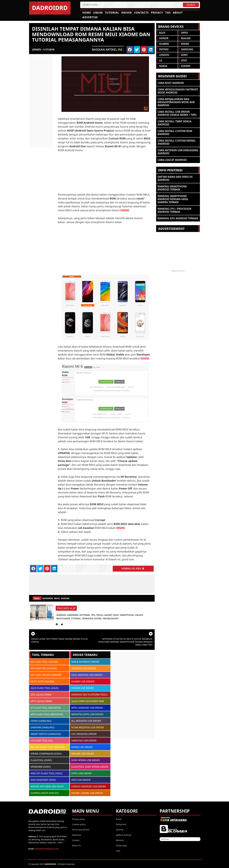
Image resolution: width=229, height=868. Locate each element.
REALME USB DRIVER (83, 753)
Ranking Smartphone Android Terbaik (172, 188)
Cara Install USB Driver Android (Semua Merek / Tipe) (177, 113)
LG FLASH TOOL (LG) (42, 740)
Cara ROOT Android (171, 83)
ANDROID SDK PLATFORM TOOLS (89, 694)
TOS (168, 13)
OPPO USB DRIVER (81, 773)
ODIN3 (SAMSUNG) (41, 721)
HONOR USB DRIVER (83, 688)
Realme (186, 38)
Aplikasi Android (124, 835)
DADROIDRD (50, 8)
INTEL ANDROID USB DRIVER (87, 707)
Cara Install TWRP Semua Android (174, 123)
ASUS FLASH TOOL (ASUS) (44, 688)
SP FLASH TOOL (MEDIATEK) (46, 707)
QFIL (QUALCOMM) (41, 694)
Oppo (184, 33)
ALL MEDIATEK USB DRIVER (86, 721)
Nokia (163, 66)
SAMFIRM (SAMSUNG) (42, 727)
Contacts (141, 13)
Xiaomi (65, 598)
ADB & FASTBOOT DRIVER (85, 662)
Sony (184, 55)
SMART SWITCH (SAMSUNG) (46, 734)
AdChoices (165, 839)
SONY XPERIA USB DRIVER (86, 760)
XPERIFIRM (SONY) (41, 767)
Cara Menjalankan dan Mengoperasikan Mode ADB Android (176, 102)
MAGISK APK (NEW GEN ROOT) (47, 786)
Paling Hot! (121, 824)
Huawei (164, 44)
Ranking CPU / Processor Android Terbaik (174, 210)
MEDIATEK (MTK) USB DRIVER (87, 714)
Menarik (48, 598)
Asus (162, 33)
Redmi (185, 44)
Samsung (187, 49)
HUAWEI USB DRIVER (83, 681)
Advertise (90, 17)
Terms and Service (81, 829)
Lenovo (164, 55)
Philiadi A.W (66, 608)
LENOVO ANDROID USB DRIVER (89, 786)
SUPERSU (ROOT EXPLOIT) (45, 793)
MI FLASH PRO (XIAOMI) (44, 668)
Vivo (184, 60)
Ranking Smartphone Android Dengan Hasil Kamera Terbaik (173, 199)
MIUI (57, 598)
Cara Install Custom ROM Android (175, 133)
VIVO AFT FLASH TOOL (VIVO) (46, 773)
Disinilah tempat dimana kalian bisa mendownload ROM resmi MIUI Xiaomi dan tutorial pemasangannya (91, 34)
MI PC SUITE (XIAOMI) (42, 681)
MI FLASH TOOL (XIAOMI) (44, 662)
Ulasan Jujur (122, 845)
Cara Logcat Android (172, 160)
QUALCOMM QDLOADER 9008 (88, 701)
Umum (98, 13)
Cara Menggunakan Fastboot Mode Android (178, 91)
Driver (127, 13)
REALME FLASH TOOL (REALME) (48, 747)
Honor (164, 38)
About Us (77, 845)
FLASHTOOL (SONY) (41, 760)
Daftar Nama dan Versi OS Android (175, 178)
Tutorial (112, 13)
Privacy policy (79, 819)
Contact (76, 840)
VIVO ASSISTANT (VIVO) (43, 780)
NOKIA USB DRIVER (82, 747)
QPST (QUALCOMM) (41, 701)
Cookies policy (79, 824)
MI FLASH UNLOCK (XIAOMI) (46, 675)
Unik (118, 851)
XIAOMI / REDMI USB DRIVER (87, 793)
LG (161, 60)
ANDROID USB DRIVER (84, 668)
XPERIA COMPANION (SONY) (46, 753)
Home (87, 13)
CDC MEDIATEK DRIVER (84, 734)
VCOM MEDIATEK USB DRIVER (87, 727)
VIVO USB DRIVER (81, 780)
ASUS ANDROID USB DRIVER (87, 675)
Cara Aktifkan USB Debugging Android (178, 152)
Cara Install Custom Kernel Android (177, 142)
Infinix (164, 49)
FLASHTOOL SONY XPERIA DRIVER (90, 767)
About (178, 13)
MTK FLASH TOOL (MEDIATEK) (47, 714)
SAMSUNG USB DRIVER (84, 740)
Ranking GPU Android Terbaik (178, 218)
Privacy (157, 13)
